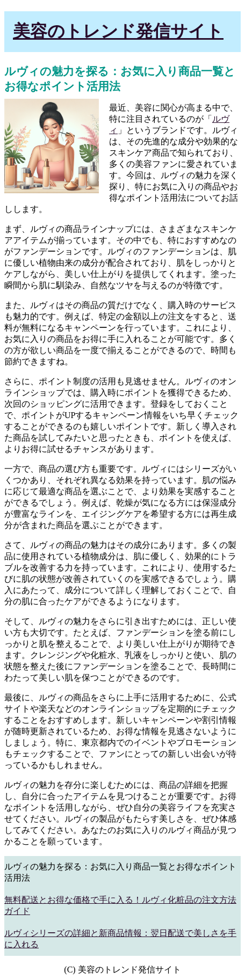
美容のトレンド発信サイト (118, 31)
